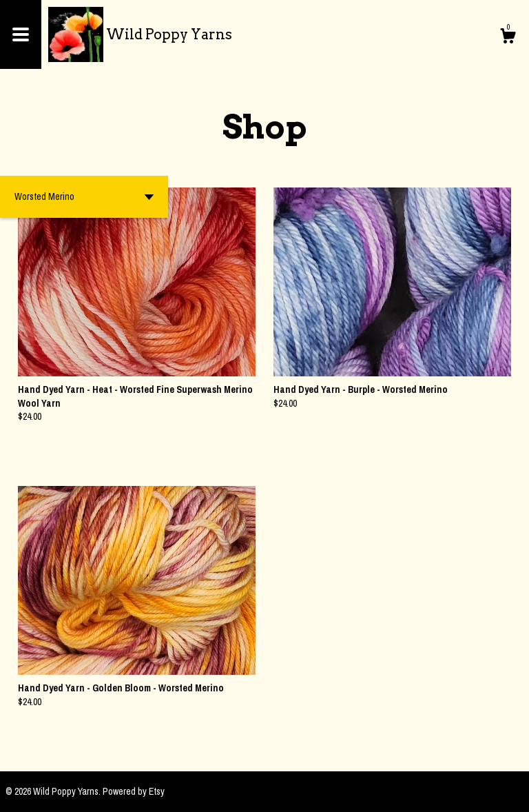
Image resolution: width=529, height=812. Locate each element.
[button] (84, 197)
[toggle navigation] (21, 34)
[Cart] (508, 38)
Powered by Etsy (134, 791)
